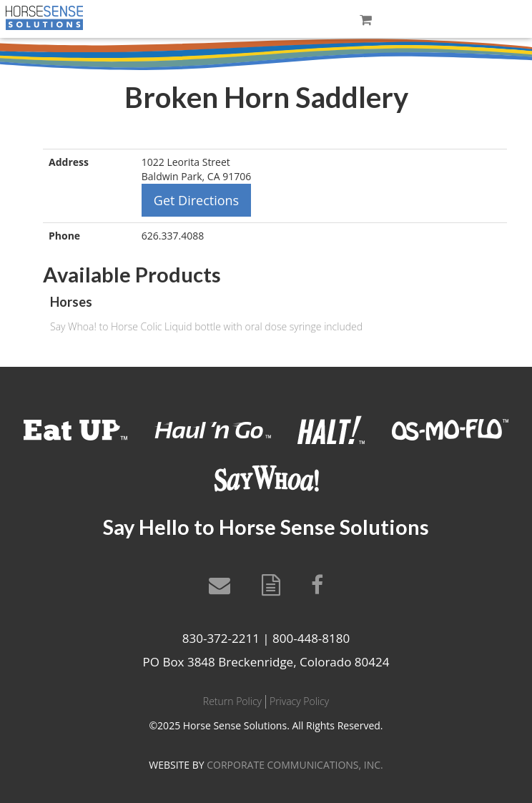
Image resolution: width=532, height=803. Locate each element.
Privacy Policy (299, 701)
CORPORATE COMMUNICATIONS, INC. (295, 765)
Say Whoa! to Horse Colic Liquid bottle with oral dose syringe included (206, 326)
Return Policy (232, 701)
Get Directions (196, 200)
